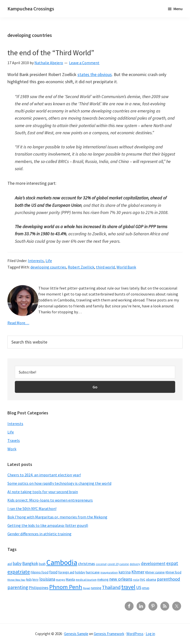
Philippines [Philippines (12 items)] (39, 588)
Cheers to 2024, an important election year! (44, 475)
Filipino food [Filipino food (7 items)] (40, 572)
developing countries (48, 267)
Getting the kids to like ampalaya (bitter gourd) (48, 525)
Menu (178, 9)
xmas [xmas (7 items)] (146, 588)
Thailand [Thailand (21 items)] (111, 587)
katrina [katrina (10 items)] (125, 572)
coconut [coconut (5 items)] (101, 564)
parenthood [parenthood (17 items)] (168, 579)
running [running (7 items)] (96, 588)
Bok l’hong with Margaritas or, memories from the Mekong (57, 517)
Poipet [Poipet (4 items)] (86, 588)
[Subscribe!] (95, 372)
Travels (14, 440)
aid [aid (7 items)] (10, 564)
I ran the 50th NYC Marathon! (32, 509)
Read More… (18, 323)
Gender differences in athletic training (39, 534)
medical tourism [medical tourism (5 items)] (86, 579)
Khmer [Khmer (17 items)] (138, 572)
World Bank (126, 267)
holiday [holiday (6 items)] (80, 572)
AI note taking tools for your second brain (43, 492)
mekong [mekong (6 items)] (103, 579)
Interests (36, 261)
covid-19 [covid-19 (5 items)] (113, 564)
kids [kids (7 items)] (29, 579)
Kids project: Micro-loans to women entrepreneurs (50, 500)
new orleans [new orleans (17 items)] (121, 579)
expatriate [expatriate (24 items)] (19, 572)
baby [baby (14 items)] (17, 563)
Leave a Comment (84, 63)
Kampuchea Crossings (31, 9)
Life (49, 261)
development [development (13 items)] (153, 563)
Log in (150, 634)
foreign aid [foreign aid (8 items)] (66, 572)
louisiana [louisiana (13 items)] (47, 579)
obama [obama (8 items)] (151, 579)
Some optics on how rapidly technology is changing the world (59, 483)
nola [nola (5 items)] (136, 579)
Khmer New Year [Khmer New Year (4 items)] (16, 580)
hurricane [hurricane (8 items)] (93, 572)
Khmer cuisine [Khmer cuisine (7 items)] (155, 572)
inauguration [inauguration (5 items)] (109, 572)
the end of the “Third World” (51, 53)
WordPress (135, 634)
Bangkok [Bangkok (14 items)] (30, 563)
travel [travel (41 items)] (128, 587)
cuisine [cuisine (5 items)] (124, 564)
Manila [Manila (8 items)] (70, 579)
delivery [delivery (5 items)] (135, 564)
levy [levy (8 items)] (36, 579)
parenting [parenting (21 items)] (18, 587)
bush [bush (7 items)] (42, 564)
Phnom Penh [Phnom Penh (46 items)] (66, 587)
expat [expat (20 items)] (172, 563)
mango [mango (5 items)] (60, 579)
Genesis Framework (109, 634)
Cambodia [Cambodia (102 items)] (62, 562)
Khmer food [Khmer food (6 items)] (173, 572)
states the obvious (95, 74)
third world (105, 267)
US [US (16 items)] (139, 587)
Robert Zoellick (81, 267)
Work (12, 449)
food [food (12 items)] (53, 572)
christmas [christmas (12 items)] (86, 564)
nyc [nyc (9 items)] (142, 579)
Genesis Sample (76, 634)
